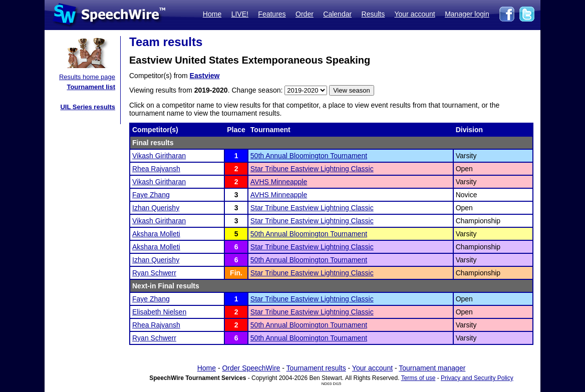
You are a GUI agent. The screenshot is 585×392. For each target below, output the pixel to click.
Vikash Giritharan (159, 156)
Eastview (205, 76)
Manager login (467, 14)
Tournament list (91, 87)
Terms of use (418, 378)
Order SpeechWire (251, 368)
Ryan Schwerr (154, 273)
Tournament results (316, 368)
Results (373, 14)
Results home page (87, 77)
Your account (414, 14)
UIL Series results (88, 107)
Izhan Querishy (156, 208)
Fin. (236, 273)
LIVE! (240, 14)
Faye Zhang (151, 195)
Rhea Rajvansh (156, 169)
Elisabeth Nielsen (159, 312)
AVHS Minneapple (279, 182)
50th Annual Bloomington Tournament (309, 156)
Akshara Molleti (156, 234)
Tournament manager (432, 368)
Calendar (337, 14)
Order (305, 14)
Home (212, 14)
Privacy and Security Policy (477, 378)
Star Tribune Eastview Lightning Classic (312, 169)
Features (272, 14)
